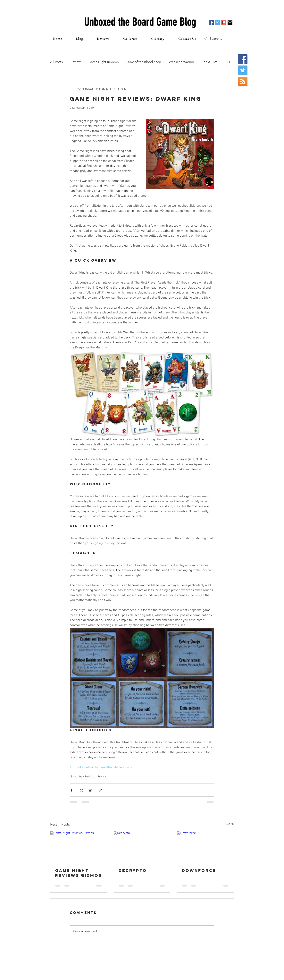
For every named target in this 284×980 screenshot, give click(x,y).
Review (76, 62)
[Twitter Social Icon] (217, 22)
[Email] (230, 22)
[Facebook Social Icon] (211, 22)
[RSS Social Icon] (243, 82)
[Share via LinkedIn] (91, 790)
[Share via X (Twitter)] (81, 790)
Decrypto (133, 870)
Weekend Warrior (181, 62)
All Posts (56, 62)
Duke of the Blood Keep (144, 62)
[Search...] (220, 39)
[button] (229, 62)
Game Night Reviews (104, 62)
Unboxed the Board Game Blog (140, 22)
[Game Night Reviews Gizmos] (79, 847)
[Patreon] (224, 22)
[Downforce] (205, 847)
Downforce (199, 870)
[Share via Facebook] (72, 790)
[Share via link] (100, 790)
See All (230, 824)
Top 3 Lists (210, 62)
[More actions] (212, 89)
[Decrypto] (142, 847)
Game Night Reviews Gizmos (79, 873)
